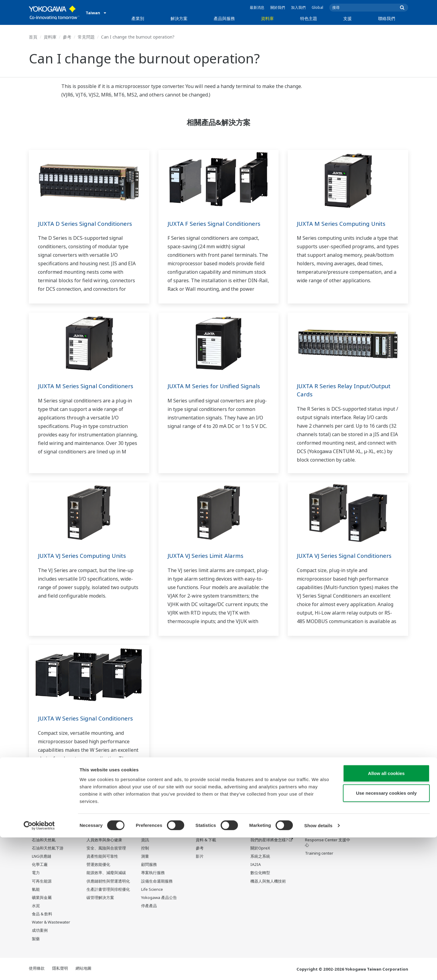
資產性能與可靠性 (102, 856)
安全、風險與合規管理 (106, 848)
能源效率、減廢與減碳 (106, 873)
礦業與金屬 (42, 898)
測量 (145, 856)
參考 (67, 37)
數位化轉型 (260, 873)
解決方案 (179, 18)
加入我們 (298, 7)
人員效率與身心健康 (104, 840)
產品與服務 (224, 18)
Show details (318, 968)
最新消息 (257, 7)
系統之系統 (260, 856)
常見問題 (86, 37)
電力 (36, 873)
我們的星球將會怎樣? (269, 840)
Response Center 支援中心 (328, 843)
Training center (319, 853)
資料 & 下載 (206, 840)
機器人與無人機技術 (268, 881)
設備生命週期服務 (157, 881)
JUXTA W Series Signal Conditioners (89, 718)
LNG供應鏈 (42, 856)
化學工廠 (40, 865)
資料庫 (267, 18)
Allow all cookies (386, 916)
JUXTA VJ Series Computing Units (85, 556)
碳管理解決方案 (100, 898)
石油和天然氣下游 (48, 848)
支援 (347, 18)
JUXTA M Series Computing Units (344, 224)
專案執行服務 (153, 873)
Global (317, 7)
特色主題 (309, 18)
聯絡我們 (387, 18)
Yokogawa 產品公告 (159, 898)
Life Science (152, 890)
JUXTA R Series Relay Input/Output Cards (347, 390)
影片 (200, 856)
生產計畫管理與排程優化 (108, 890)
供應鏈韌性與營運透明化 (108, 881)
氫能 (36, 890)
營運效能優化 (98, 865)
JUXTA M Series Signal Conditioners (89, 386)
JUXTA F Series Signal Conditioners (217, 224)
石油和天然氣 (44, 840)
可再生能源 (42, 881)
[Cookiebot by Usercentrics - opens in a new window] (39, 968)
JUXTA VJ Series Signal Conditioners (348, 556)
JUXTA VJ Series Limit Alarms (208, 556)
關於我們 (278, 7)
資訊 (145, 840)
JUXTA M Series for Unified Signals (217, 386)
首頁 (33, 37)
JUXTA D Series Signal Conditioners (88, 224)
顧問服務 (149, 865)
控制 (145, 848)
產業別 (138, 18)
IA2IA (256, 865)
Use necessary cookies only (386, 936)
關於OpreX (260, 848)
